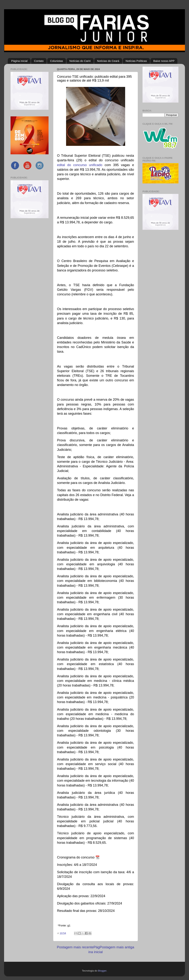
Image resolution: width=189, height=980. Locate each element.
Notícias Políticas (136, 61)
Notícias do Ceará (108, 61)
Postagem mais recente (75, 947)
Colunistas (56, 61)
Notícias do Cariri (80, 61)
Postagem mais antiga (117, 947)
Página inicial (19, 61)
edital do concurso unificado (80, 165)
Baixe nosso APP (164, 61)
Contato (39, 61)
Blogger (102, 971)
